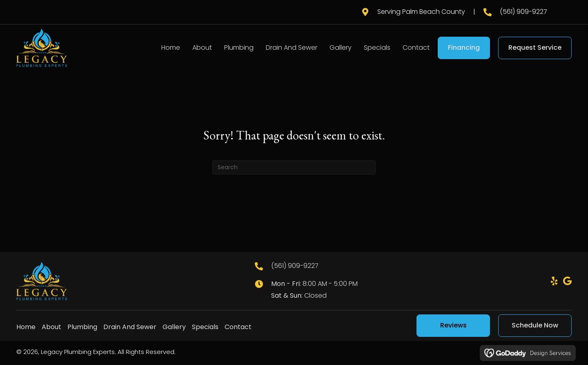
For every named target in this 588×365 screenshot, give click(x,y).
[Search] (294, 167)
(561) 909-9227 (523, 12)
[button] (554, 281)
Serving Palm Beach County (421, 12)
